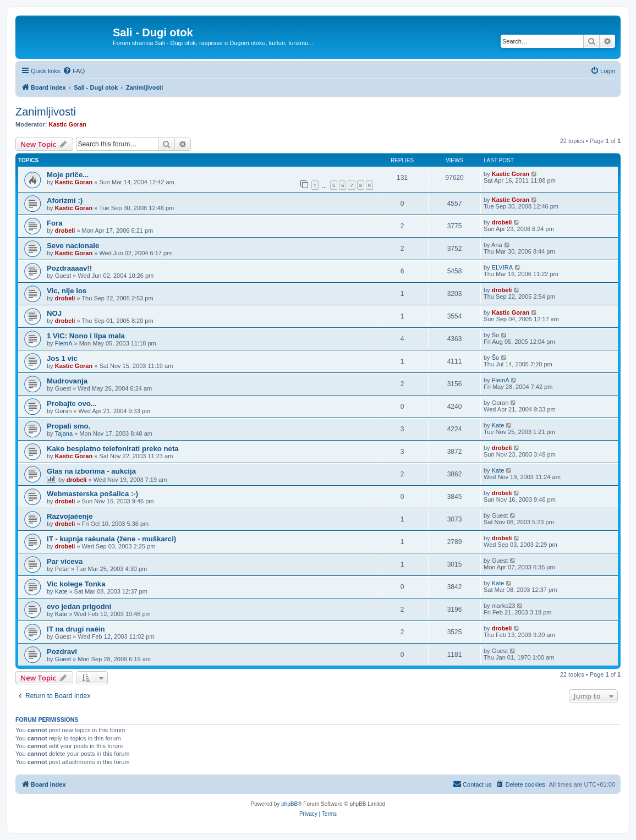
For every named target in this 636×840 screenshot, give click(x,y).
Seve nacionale (73, 246)
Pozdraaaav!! (69, 268)
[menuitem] (74, 71)
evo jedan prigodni (79, 606)
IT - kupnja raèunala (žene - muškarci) (111, 539)
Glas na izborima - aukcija (91, 471)
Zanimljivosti (46, 112)
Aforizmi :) (65, 201)
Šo (495, 335)
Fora (55, 223)
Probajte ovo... (72, 403)
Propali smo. (68, 426)
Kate (498, 425)
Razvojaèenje (70, 516)
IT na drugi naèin (76, 629)
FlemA (64, 343)
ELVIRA (502, 267)
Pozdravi (62, 652)
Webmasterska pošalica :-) (92, 494)
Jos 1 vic (62, 358)
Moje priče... (68, 175)
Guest (63, 659)
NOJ (54, 313)
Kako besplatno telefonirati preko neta (113, 449)
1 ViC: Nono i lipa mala (86, 336)
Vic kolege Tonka (76, 584)
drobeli (65, 230)
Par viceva (65, 561)
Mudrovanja (67, 381)
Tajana (64, 433)
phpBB (289, 804)
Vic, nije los (67, 291)
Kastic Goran (68, 124)
